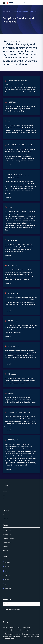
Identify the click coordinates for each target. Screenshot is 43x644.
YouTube (6, 575)
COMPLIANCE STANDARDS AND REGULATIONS (26, 11)
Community (7, 562)
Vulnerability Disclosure (8, 539)
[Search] (39, 604)
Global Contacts (7, 511)
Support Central (7, 531)
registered (37, 636)
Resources (5, 550)
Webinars (5, 499)
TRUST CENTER (7, 11)
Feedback (5, 503)
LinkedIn (6, 567)
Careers (5, 507)
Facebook (6, 571)
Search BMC (8, 599)
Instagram (7, 588)
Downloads (5, 546)
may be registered (10, 638)
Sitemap (5, 515)
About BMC (6, 491)
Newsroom (5, 519)
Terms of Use (17, 635)
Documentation (7, 542)
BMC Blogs (7, 580)
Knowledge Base (7, 535)
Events (4, 495)
